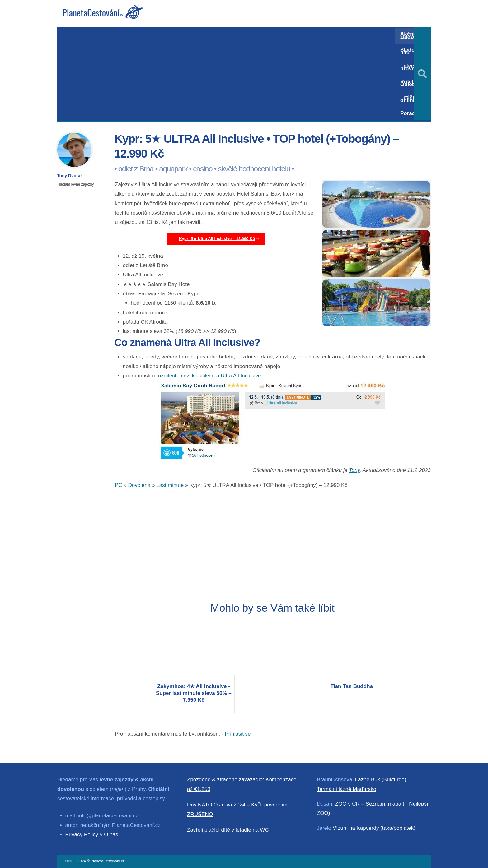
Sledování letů (413, 51)
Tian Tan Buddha (352, 686)
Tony (354, 470)
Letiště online (409, 99)
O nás (111, 835)
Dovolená (139, 485)
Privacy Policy (82, 835)
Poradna (411, 113)
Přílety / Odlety (410, 83)
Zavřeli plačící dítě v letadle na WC (228, 830)
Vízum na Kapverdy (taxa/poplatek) (374, 828)
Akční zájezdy (410, 35)
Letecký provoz (410, 67)
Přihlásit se (238, 734)
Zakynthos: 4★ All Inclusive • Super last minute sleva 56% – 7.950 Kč (194, 693)
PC (119, 485)
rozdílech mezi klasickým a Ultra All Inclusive (209, 376)
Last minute (170, 485)
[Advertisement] (226, 74)
